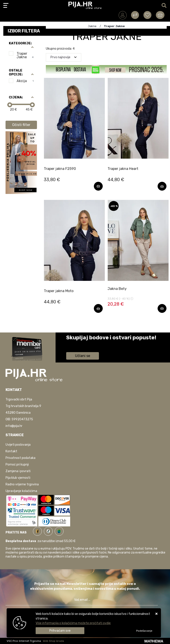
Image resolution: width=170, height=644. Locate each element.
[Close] (60, 631)
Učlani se (83, 356)
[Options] (144, 631)
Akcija (25, 81)
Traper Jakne (25, 55)
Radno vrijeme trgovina (22, 484)
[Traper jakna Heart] (162, 186)
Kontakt (11, 451)
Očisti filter (21, 125)
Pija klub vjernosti (18, 478)
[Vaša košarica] (160, 15)
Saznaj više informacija (83, 344)
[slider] (10, 105)
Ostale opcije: (16, 72)
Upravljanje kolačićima (21, 491)
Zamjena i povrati (18, 471)
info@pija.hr (14, 426)
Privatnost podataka (20, 458)
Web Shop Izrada (53, 641)
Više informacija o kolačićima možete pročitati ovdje (73, 623)
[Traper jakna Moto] (98, 308)
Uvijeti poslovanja (18, 445)
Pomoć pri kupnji (17, 465)
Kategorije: (20, 43)
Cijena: (16, 97)
